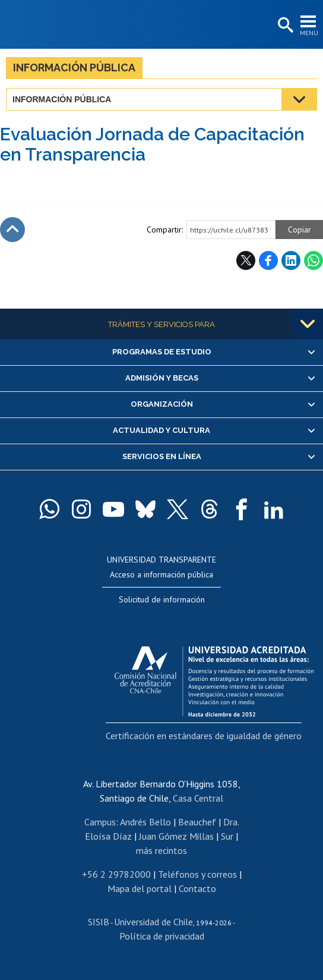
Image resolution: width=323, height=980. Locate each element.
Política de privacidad (162, 936)
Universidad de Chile (153, 922)
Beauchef (197, 822)
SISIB (99, 922)
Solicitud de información (162, 599)
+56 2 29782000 (116, 874)
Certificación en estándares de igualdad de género (204, 736)
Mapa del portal (140, 888)
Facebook (268, 260)
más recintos (161, 850)
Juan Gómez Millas (176, 836)
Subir (12, 230)
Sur (227, 836)
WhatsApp (313, 260)
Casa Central (198, 798)
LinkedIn (291, 260)
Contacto (197, 888)
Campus (100, 822)
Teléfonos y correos (197, 874)
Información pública (74, 67)
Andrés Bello (145, 822)
